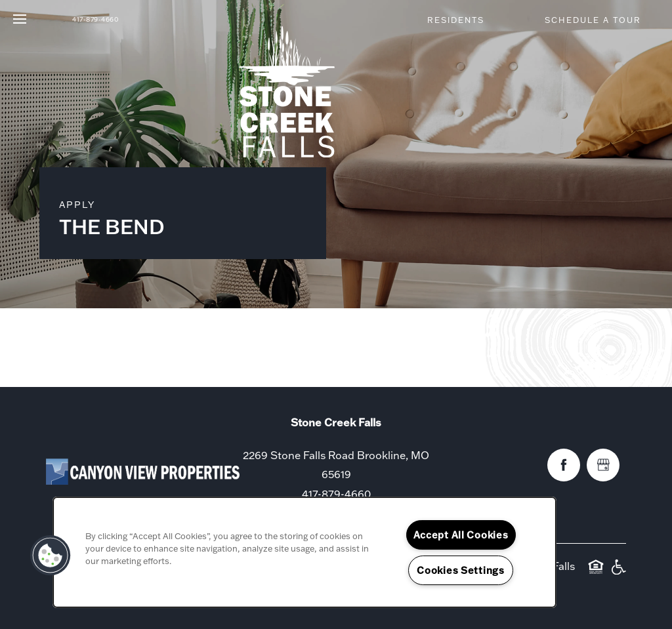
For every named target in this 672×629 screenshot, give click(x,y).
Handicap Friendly (618, 573)
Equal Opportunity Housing (596, 573)
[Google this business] (603, 465)
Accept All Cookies (461, 535)
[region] (304, 552)
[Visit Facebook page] (564, 465)
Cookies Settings (461, 570)
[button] (461, 20)
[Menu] (20, 20)
